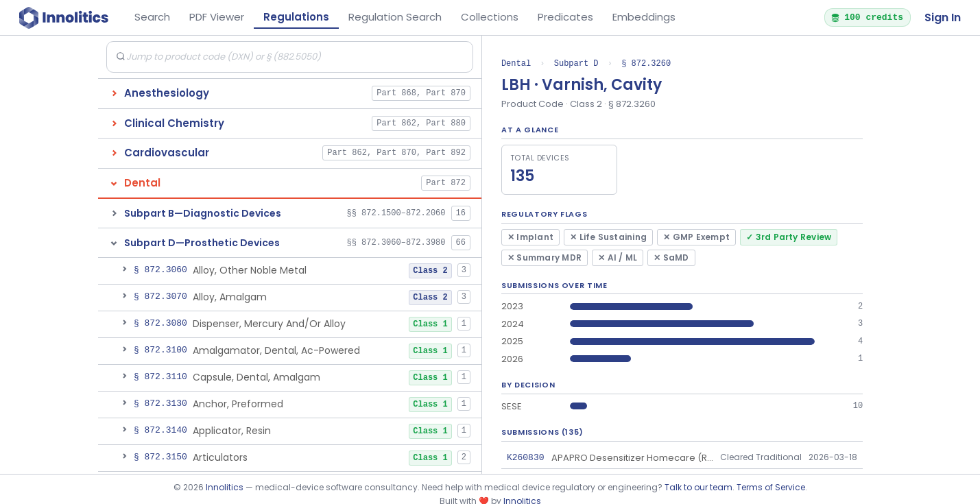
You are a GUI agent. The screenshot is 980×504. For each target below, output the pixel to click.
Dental (516, 63)
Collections (490, 17)
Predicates (565, 17)
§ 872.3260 (646, 63)
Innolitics (225, 487)
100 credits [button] (867, 17)
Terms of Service (771, 487)
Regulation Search (395, 17)
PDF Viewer (217, 17)
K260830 (526, 457)
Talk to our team (698, 487)
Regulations (296, 17)
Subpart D (576, 63)
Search (152, 17)
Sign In (943, 17)
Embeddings (644, 17)
